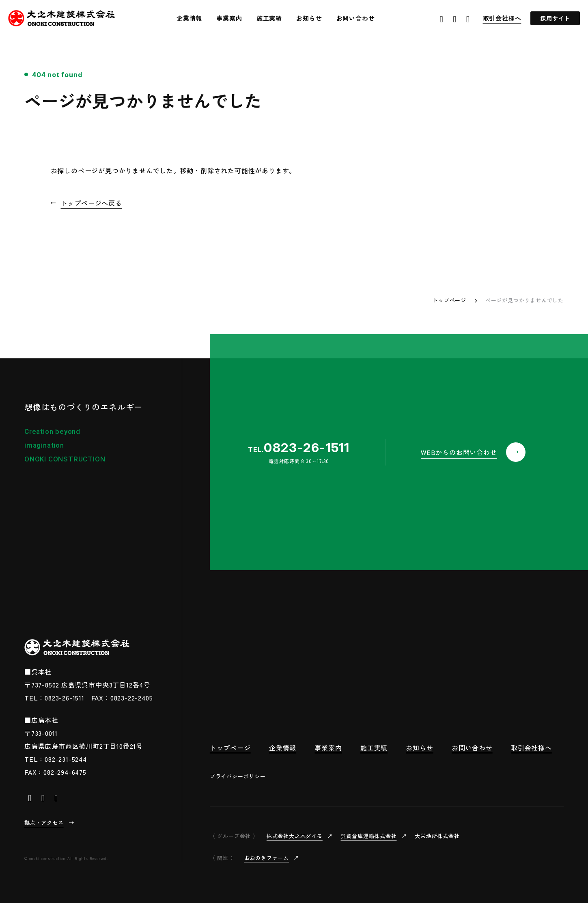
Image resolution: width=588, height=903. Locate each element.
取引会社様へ (502, 18)
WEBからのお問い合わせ (459, 452)
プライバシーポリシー (238, 776)
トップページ (449, 300)
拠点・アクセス (44, 822)
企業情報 (189, 18)
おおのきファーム (267, 858)
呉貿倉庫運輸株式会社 (369, 836)
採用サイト (555, 18)
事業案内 (229, 18)
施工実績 (269, 18)
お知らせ (309, 18)
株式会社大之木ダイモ (295, 836)
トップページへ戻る (92, 203)
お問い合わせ (356, 18)
